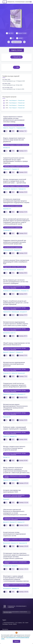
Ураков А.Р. (6, 436)
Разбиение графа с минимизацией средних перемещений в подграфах (15, 428)
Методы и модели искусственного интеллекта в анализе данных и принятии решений (14, 448)
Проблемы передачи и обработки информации (16, 145)
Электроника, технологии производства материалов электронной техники (14, 496)
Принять (17, 641)
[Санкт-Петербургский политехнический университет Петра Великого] (5, 608)
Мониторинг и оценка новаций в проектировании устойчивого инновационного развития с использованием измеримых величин (16, 579)
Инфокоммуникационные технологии (14, 125)
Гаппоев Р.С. (15, 566)
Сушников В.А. (15, 480)
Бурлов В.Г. (6, 352)
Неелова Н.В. (7, 148)
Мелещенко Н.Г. (22, 394)
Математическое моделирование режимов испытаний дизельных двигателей (14, 364)
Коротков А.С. (14, 189)
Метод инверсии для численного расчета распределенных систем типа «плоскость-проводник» (16, 282)
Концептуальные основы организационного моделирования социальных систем (14, 534)
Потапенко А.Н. (7, 291)
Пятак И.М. (6, 270)
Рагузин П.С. (12, 128)
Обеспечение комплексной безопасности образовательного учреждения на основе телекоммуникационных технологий (15, 512)
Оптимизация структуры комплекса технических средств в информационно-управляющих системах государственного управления (16, 556)
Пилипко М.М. (20, 270)
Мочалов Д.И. (22, 373)
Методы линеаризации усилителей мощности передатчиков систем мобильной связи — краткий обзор (15, 181)
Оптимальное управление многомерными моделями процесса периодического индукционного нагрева (16, 201)
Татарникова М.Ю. (21, 128)
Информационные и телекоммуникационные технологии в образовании (16, 519)
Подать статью (16, 50)
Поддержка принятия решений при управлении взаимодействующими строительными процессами (15, 242)
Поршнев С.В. (16, 169)
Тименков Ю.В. (7, 312)
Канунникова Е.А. (16, 291)
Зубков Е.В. (14, 373)
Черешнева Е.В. (23, 543)
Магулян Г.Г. (13, 352)
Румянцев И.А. (22, 189)
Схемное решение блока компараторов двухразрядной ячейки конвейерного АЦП (16, 262)
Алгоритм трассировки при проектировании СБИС (12, 491)
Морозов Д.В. (13, 270)
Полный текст (17, 57)
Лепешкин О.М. (7, 566)
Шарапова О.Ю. (7, 209)
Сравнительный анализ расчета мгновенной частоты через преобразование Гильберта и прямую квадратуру (15, 160)
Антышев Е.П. (24, 312)
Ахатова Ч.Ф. (6, 457)
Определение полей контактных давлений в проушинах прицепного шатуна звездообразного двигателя (15, 385)
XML (16, 67)
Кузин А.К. (13, 333)
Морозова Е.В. (7, 417)
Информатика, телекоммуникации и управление (19, 2)
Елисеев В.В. (7, 333)
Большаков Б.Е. (7, 589)
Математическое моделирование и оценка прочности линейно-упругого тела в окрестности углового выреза (16, 324)
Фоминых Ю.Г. (21, 522)
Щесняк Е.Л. (6, 522)
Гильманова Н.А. (7, 230)
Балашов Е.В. (7, 189)
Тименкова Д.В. (15, 312)
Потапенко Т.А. (25, 291)
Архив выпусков (16, 42)
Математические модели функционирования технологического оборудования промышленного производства (15, 407)
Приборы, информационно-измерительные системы (15, 477)
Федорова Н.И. (18, 250)
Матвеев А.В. (20, 352)
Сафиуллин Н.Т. (7, 169)
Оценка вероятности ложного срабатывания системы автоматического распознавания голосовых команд (14, 119)
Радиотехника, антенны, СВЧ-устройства (15, 267)
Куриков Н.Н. (6, 394)
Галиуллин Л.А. (7, 373)
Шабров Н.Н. (14, 394)
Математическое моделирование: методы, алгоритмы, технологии (15, 287)
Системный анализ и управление (13, 206)
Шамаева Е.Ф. (16, 589)
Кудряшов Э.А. (7, 480)
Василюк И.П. (13, 522)
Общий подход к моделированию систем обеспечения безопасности (16, 344)
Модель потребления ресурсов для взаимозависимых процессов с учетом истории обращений (16, 303)
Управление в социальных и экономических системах (15, 540)
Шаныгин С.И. (15, 543)
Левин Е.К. (6, 128)
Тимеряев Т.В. (13, 436)
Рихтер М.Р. (6, 499)
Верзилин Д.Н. (7, 543)
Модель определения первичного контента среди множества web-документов (14, 140)
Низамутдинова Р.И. (8, 250)
